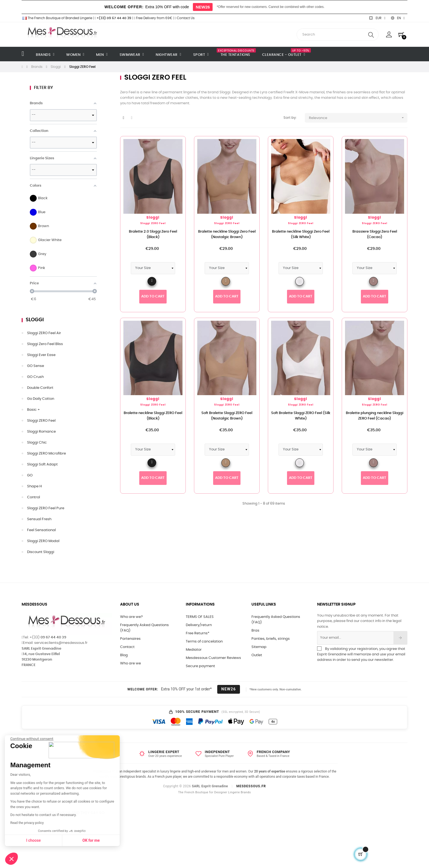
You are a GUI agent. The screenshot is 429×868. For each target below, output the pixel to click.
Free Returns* (198, 633)
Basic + (34, 410)
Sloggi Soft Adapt (42, 465)
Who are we (131, 663)
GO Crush (35, 377)
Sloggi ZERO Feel (41, 421)
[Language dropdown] (398, 18)
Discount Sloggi (41, 552)
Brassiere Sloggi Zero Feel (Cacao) (375, 234)
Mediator (194, 650)
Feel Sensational (41, 530)
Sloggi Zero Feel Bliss (45, 344)
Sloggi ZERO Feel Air (44, 333)
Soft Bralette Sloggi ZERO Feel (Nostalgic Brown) (227, 416)
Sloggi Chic (37, 443)
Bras (255, 631)
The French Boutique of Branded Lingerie (57, 18)
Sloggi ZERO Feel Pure (46, 508)
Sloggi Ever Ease (41, 355)
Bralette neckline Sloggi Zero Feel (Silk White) (301, 234)
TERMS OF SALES (200, 617)
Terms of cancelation (204, 642)
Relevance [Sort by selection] (358, 118)
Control (34, 497)
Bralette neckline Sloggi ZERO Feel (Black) (153, 416)
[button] (11, 859)
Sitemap (259, 647)
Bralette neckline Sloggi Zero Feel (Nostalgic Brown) (227, 234)
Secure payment (200, 666)
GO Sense (36, 366)
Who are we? (131, 617)
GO (30, 475)
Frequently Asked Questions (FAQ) (144, 628)
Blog (124, 655)
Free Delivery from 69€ (153, 18)
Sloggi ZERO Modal (43, 541)
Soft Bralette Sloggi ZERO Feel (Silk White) (301, 416)
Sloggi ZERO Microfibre (47, 454)
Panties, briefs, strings (271, 639)
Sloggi (35, 320)
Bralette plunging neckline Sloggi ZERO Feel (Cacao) (375, 416)
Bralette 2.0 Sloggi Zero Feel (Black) (153, 234)
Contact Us (185, 18)
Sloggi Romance (41, 432)
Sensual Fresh (39, 519)
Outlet (257, 655)
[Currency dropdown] (377, 18)
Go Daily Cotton (41, 399)
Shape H (34, 486)
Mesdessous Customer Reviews (213, 658)
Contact (127, 647)
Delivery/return (199, 625)
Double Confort (40, 388)
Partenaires (130, 639)
